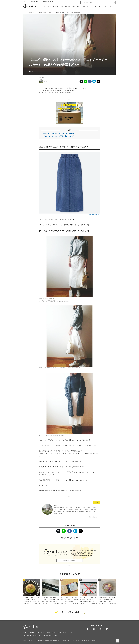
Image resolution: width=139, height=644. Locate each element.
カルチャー (112, 7)
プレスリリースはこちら (37, 641)
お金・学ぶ (97, 7)
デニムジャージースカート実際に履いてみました (59, 136)
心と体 (104, 7)
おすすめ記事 (48, 641)
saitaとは (57, 636)
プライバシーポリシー (75, 641)
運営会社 (94, 641)
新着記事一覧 (47, 636)
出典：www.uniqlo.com (95, 215)
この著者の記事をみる (92, 517)
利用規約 (55, 641)
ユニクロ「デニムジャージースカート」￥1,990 (58, 133)
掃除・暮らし (77, 7)
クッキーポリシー (86, 641)
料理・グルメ (87, 7)
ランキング (47, 7)
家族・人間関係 (66, 7)
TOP (26, 12)
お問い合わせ (27, 641)
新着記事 (56, 7)
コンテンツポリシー (63, 641)
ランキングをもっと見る (71, 612)
